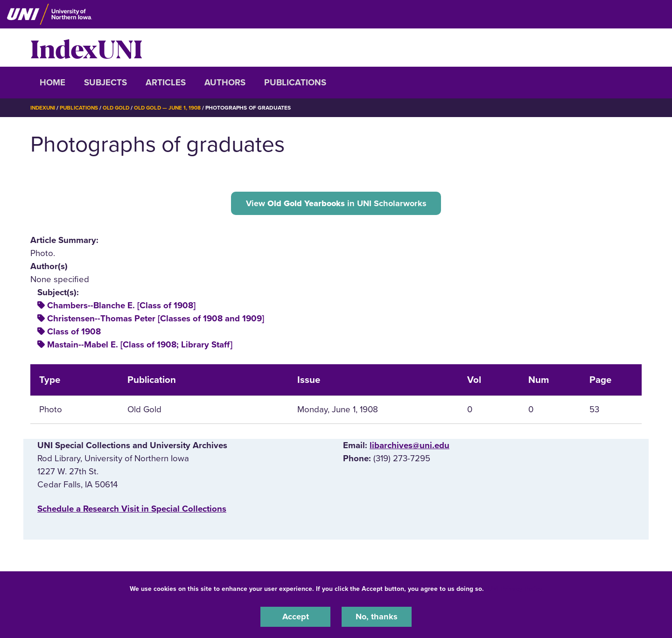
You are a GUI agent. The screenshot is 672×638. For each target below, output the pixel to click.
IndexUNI (86, 48)
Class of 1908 (74, 333)
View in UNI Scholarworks (336, 203)
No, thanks (377, 617)
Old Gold (119, 108)
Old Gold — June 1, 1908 (173, 108)
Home (52, 83)
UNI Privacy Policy (515, 588)
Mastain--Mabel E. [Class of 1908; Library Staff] (140, 346)
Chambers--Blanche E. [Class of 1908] (121, 306)
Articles (166, 83)
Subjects (105, 83)
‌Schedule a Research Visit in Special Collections (132, 510)
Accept (295, 617)
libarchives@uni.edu (409, 446)
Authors (225, 83)
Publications (295, 83)
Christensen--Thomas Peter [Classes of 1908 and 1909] (156, 319)
